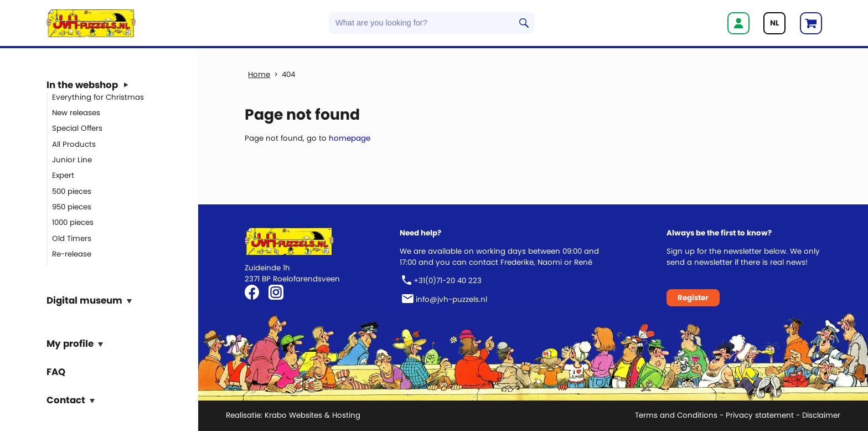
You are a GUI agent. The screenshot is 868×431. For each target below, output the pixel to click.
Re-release (72, 254)
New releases (76, 113)
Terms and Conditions (676, 415)
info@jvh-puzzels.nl (451, 299)
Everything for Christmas (98, 97)
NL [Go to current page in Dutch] (774, 23)
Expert (63, 175)
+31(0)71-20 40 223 (448, 281)
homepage (350, 138)
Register (693, 298)
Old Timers (72, 238)
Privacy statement (760, 415)
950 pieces (72, 207)
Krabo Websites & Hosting (312, 415)
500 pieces (72, 191)
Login (738, 23)
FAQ (56, 371)
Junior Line (72, 160)
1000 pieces (73, 222)
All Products (74, 144)
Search (524, 23)
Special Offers (77, 128)
